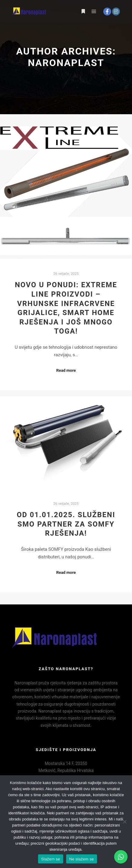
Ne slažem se (82, 859)
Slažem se (51, 859)
